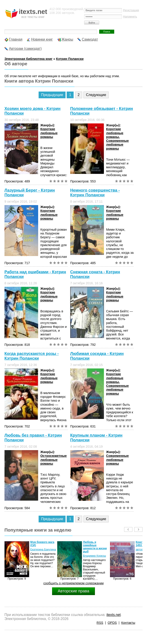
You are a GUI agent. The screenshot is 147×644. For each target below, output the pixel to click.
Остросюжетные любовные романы (54, 460)
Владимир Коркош (94, 556)
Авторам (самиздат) (25, 49)
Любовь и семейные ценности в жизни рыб (95, 547)
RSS (100, 623)
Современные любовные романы (117, 145)
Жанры (67, 39)
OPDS (112, 623)
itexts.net (113, 615)
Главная (16, 39)
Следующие (96, 95)
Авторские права (73, 591)
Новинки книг (42, 39)
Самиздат (90, 39)
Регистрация (131, 10)
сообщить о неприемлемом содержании (73, 583)
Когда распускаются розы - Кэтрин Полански (32, 356)
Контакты (128, 623)
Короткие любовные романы (49, 133)
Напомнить (130, 17)
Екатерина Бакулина (43, 550)
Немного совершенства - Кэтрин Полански (95, 193)
